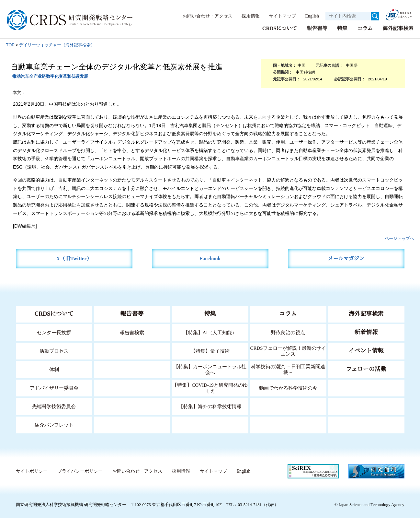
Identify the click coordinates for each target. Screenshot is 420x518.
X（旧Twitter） (74, 258)
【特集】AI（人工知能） (210, 332)
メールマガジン (346, 258)
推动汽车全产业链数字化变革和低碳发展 (50, 76)
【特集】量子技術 (210, 351)
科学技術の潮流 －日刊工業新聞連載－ (288, 369)
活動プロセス (54, 351)
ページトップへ (399, 238)
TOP (10, 45)
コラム (365, 28)
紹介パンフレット (54, 424)
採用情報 (247, 16)
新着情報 (366, 332)
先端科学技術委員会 (54, 406)
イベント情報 (366, 350)
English (310, 16)
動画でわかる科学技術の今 (288, 388)
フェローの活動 (366, 369)
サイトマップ (279, 16)
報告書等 (317, 28)
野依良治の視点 (288, 332)
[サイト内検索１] (348, 16)
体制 (54, 369)
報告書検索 (132, 332)
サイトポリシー (32, 471)
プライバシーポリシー (80, 471)
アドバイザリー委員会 (54, 388)
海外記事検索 (398, 28)
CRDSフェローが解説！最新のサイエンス (288, 351)
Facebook (210, 258)
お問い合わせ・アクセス (204, 16)
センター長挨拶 (54, 332)
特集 (342, 28)
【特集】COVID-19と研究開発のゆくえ (210, 388)
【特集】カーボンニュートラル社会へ (210, 369)
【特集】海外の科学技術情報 (210, 406)
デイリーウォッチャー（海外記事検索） (57, 45)
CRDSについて (279, 28)
